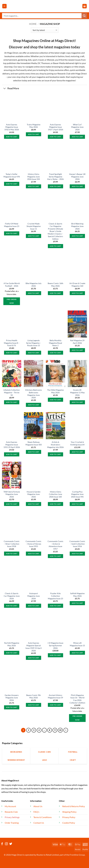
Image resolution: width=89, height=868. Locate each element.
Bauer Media (59, 63)
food (68, 56)
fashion (61, 56)
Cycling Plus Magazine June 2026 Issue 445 (77, 494)
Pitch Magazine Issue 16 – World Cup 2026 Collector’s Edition (77, 699)
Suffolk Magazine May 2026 (77, 595)
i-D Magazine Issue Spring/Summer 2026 (55, 645)
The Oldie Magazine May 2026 (55, 391)
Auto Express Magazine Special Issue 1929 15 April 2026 (34, 647)
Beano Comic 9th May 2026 (34, 696)
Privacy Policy (69, 817)
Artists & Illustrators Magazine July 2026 (55, 445)
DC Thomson (44, 63)
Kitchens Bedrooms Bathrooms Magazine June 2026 (34, 394)
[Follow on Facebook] (2, 844)
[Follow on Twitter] (11, 844)
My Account (10, 806)
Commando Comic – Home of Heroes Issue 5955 (34, 544)
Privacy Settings (12, 817)
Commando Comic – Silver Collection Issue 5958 (12, 544)
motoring (75, 56)
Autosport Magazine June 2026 (34, 596)
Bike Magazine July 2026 (34, 285)
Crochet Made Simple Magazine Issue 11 (34, 226)
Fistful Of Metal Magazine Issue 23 (12, 225)
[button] (4, 6)
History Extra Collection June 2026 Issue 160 (55, 494)
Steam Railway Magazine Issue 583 (34, 443)
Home (33, 24)
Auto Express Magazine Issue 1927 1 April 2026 (55, 127)
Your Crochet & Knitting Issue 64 (77, 443)
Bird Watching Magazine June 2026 (77, 226)
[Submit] (84, 16)
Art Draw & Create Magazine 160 (77, 285)
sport (35, 60)
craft (82, 56)
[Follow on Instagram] (6, 844)
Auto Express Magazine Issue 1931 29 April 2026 (12, 445)
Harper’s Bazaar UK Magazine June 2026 (77, 177)
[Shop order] (45, 30)
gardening (22, 60)
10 (60, 730)
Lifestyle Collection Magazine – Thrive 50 (12, 392)
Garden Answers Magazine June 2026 (12, 698)
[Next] (66, 730)
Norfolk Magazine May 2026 (12, 644)
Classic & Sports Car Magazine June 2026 (12, 596)
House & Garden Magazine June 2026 (34, 494)
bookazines (10, 56)
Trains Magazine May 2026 (34, 126)
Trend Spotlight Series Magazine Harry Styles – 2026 (55, 177)
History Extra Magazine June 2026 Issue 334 (34, 177)
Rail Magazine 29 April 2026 (77, 342)
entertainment (10, 60)
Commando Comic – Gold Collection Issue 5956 (77, 544)
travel (41, 60)
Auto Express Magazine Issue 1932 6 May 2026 (12, 127)
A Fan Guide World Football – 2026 (12, 285)
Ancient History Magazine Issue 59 (55, 696)
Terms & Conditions (43, 817)
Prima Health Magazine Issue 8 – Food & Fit (12, 343)
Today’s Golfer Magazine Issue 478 (12, 175)
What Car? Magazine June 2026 (77, 127)
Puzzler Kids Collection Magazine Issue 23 (55, 596)
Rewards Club (64, 74)
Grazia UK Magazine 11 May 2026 (77, 392)
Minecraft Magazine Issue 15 (77, 644)
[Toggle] (5, 89)
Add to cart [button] (12, 137)
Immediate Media (29, 63)
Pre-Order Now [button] (12, 301)
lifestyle (51, 60)
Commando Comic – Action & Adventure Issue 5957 (55, 545)
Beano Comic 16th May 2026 (55, 285)
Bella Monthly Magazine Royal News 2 (55, 343)
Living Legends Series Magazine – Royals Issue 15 (34, 343)
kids (30, 60)
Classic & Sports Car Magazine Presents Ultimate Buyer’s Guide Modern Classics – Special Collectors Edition (55, 231)
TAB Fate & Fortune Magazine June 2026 (12, 494)
